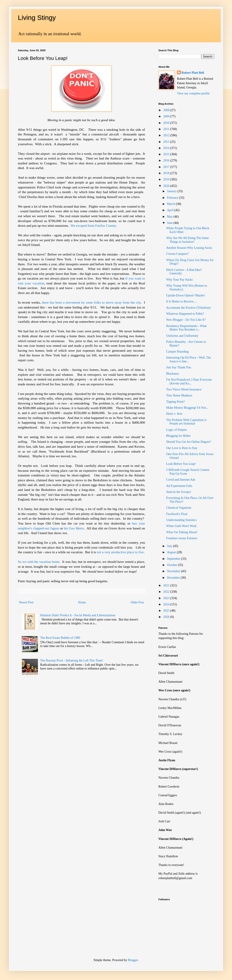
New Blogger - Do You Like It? (186, 320)
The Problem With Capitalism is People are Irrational (186, 422)
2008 (167, 110)
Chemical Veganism (179, 508)
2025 (167, 611)
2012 (167, 135)
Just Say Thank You (179, 367)
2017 (167, 167)
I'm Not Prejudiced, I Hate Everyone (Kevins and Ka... (189, 382)
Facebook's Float (177, 514)
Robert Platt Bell (193, 73)
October (172, 565)
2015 (167, 154)
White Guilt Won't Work (181, 526)
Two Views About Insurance (184, 389)
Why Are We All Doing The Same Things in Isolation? (187, 240)
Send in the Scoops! (179, 492)
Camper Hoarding (177, 352)
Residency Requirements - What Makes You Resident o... (186, 328)
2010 (167, 123)
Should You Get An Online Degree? (189, 442)
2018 (167, 173)
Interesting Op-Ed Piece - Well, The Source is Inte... (189, 359)
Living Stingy (37, 17)
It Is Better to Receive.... (181, 301)
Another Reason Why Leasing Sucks (189, 248)
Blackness (173, 374)
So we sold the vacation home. (39, 562)
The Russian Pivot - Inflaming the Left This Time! (72, 660)
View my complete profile (194, 93)
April (171, 210)
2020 (167, 186)
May (170, 217)
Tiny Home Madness (179, 395)
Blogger (133, 960)
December (174, 578)
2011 (167, 129)
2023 (167, 598)
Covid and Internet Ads (181, 480)
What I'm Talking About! (182, 532)
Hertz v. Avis (174, 414)
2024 (167, 604)
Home (82, 602)
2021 (167, 585)
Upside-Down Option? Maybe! (186, 295)
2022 (167, 592)
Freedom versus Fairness (182, 538)
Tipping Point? (175, 402)
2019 (167, 179)
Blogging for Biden (178, 436)
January (172, 191)
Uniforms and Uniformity (182, 336)
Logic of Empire (177, 430)
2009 (167, 116)
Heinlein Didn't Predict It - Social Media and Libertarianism (78, 615)
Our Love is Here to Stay (182, 448)
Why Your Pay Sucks (179, 280)
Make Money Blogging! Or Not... (187, 408)
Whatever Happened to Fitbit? (185, 314)
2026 (167, 617)
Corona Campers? (177, 254)
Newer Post (26, 602)
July (170, 546)
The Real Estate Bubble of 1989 (60, 638)
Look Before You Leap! (181, 464)
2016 (167, 160)
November (174, 571)
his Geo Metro (74, 528)
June (170, 223)
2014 (167, 148)
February (173, 198)
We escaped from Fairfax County (93, 226)
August (172, 552)
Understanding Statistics (181, 520)
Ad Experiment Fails (179, 486)
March (171, 204)
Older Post (137, 602)
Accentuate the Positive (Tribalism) (188, 308)
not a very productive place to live (120, 552)
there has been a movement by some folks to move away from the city (91, 302)
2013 (167, 142)
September (174, 559)
